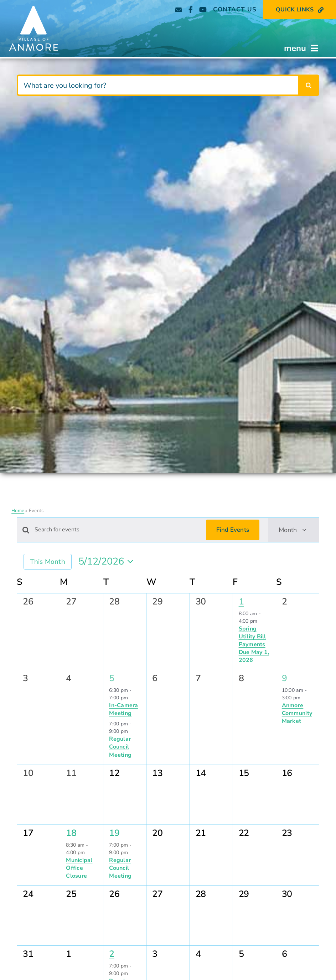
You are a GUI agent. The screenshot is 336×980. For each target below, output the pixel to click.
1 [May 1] (241, 602)
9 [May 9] (285, 678)
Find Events (233, 530)
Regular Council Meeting (120, 747)
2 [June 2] (112, 954)
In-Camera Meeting (123, 709)
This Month (48, 562)
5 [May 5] (112, 678)
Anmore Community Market (297, 713)
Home (18, 511)
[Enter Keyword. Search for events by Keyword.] (116, 530)
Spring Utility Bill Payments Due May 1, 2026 (254, 644)
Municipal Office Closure (79, 868)
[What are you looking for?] (157, 85)
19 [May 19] (114, 833)
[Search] (309, 85)
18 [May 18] (71, 833)
